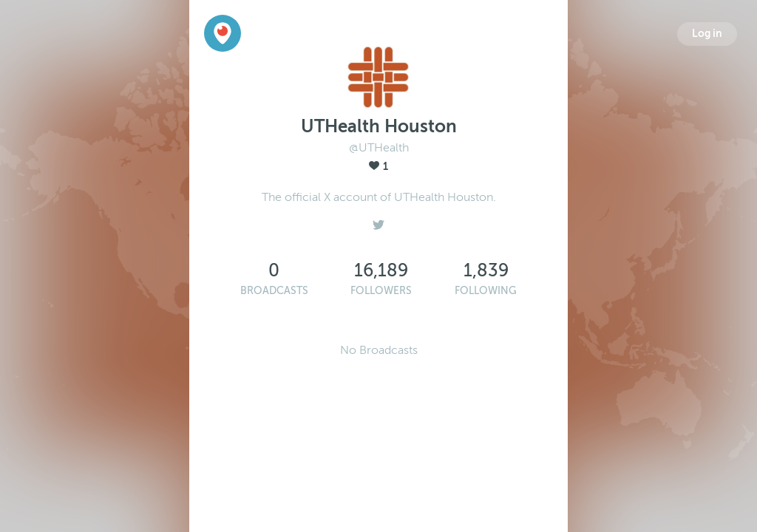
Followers (381, 291)
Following (486, 291)
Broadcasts (274, 291)
